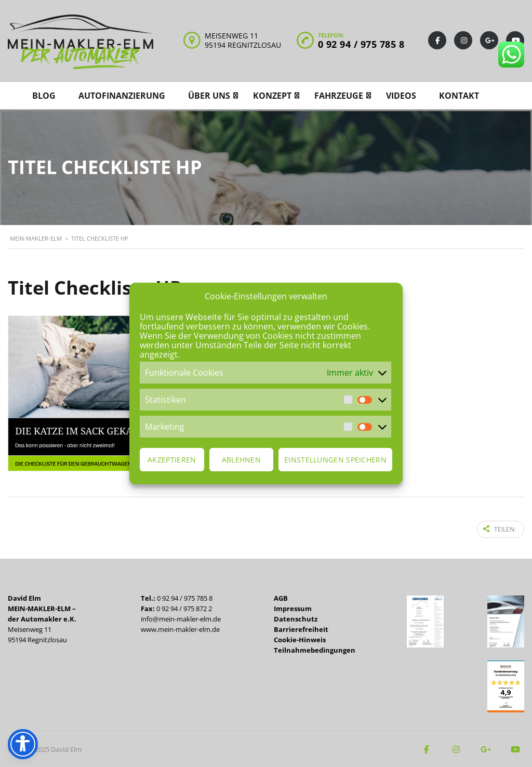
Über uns (209, 96)
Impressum (293, 606)
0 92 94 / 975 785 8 (361, 44)
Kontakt (459, 96)
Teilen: (500, 528)
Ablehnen (241, 460)
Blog (44, 96)
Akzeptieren (172, 460)
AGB (281, 596)
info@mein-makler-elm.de (181, 617)
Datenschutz (296, 617)
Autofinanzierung (122, 96)
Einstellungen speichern (335, 460)
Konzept (272, 96)
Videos (401, 96)
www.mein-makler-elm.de (180, 627)
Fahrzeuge (339, 96)
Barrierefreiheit (301, 627)
